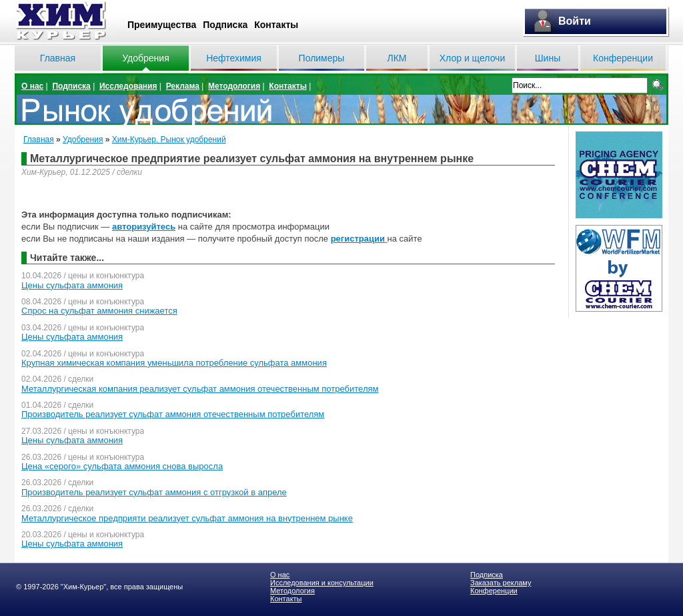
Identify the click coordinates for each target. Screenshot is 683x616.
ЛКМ (397, 58)
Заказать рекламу (501, 583)
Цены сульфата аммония (72, 285)
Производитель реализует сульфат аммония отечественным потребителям (173, 414)
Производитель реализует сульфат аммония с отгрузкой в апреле (154, 492)
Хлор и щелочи (472, 58)
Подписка (225, 25)
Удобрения (145, 58)
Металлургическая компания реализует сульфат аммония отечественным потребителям (200, 389)
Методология (234, 86)
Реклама (183, 86)
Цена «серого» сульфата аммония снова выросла (122, 466)
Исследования (128, 86)
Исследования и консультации (322, 583)
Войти (575, 21)
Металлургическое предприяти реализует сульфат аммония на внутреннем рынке (187, 518)
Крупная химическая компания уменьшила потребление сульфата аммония (174, 363)
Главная (58, 58)
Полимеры (322, 58)
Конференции (623, 58)
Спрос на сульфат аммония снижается (99, 311)
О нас (32, 86)
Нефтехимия (234, 58)
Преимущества (162, 25)
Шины (548, 58)
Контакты (276, 25)
